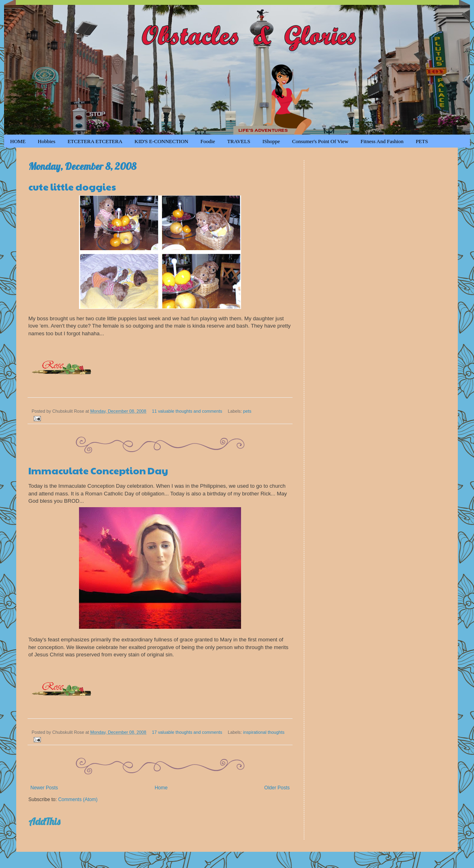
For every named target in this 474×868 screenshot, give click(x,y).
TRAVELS (239, 141)
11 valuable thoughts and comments (187, 411)
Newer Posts (44, 788)
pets (247, 411)
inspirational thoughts (264, 732)
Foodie (208, 141)
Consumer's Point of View (320, 141)
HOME (18, 141)
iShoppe (271, 141)
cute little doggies (72, 186)
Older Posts (277, 788)
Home (161, 788)
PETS (422, 141)
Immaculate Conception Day (98, 470)
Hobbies (46, 141)
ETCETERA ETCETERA (95, 141)
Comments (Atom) (78, 799)
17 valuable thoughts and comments (187, 732)
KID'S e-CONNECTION (161, 141)
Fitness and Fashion (382, 141)
